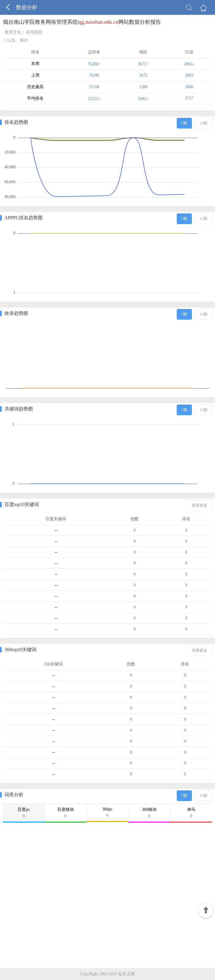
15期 (203, 123)
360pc (107, 812)
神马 (191, 813)
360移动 (149, 813)
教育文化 (13, 32)
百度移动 (66, 813)
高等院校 (34, 32)
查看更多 (200, 505)
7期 (184, 123)
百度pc (24, 813)
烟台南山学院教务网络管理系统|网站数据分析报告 (82, 22)
